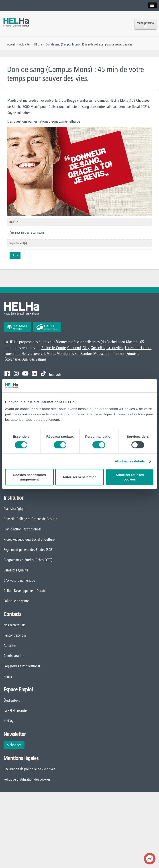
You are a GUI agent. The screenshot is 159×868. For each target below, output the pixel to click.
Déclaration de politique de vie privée (29, 769)
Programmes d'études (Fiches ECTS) (28, 560)
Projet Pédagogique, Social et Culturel (30, 539)
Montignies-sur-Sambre (74, 354)
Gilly (86, 348)
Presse (8, 676)
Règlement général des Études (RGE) (28, 550)
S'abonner (14, 745)
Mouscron (101, 354)
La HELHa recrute (15, 711)
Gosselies (98, 348)
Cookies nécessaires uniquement (29, 477)
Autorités (10, 645)
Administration (14, 656)
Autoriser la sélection (80, 477)
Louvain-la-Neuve (18, 354)
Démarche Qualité (16, 570)
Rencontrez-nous (15, 635)
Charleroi (74, 348)
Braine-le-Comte (54, 348)
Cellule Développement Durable (25, 591)
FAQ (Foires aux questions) (22, 666)
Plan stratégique (15, 509)
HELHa (38, 44)
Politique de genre (16, 601)
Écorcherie (12, 359)
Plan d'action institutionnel (22, 529)
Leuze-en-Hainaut (138, 348)
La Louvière (115, 348)
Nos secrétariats (14, 625)
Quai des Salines (34, 359)
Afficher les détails (130, 461)
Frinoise (132, 354)
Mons (51, 354)
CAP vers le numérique (19, 580)
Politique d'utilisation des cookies (27, 779)
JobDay (8, 721)
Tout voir (55, 375)
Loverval (39, 354)
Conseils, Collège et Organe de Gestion (30, 519)
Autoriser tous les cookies (130, 477)
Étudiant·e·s (12, 700)
